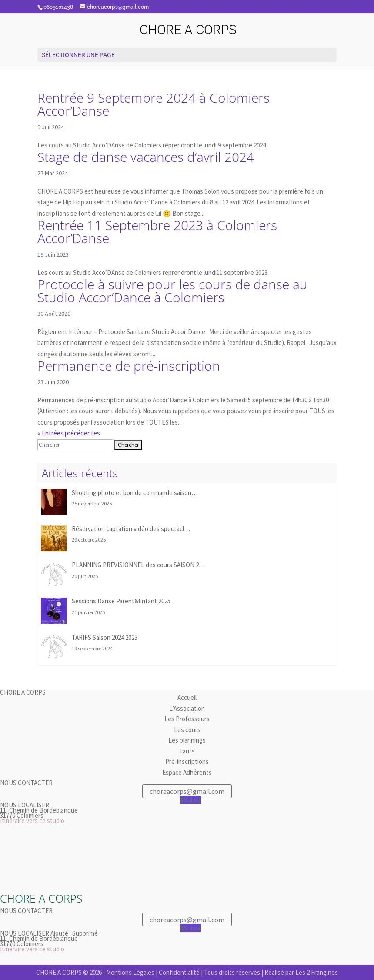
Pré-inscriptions (187, 761)
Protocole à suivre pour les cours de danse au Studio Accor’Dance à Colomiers (172, 291)
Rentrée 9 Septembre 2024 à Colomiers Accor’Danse (154, 104)
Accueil (187, 697)
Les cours (187, 730)
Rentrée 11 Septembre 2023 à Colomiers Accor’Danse (157, 232)
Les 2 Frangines (317, 972)
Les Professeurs (187, 719)
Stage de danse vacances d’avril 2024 (146, 157)
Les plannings (187, 740)
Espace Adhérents (187, 772)
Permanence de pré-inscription (129, 366)
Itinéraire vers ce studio (32, 821)
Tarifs (187, 751)
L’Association (187, 708)
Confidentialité (179, 972)
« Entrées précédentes (69, 433)
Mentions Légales (130, 972)
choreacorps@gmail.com (187, 791)
